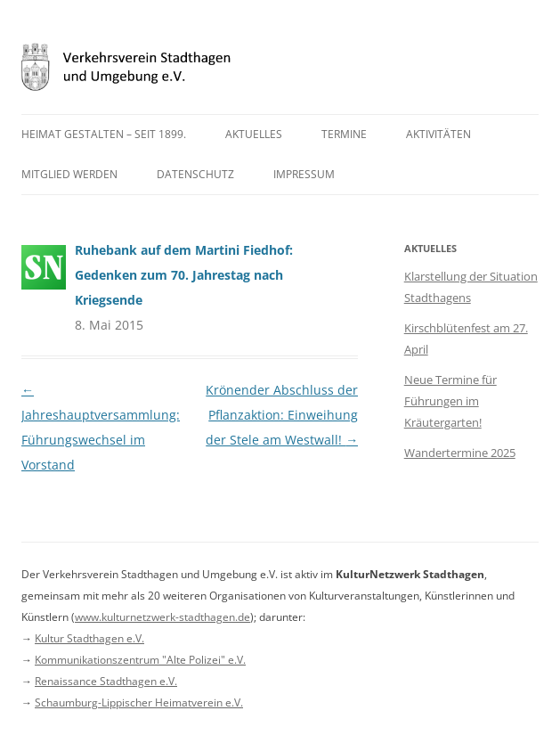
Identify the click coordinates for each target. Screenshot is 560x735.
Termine (344, 134)
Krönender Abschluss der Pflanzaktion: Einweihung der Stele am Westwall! (282, 415)
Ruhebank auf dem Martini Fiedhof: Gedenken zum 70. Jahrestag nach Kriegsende (184, 275)
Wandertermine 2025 (460, 453)
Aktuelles (254, 134)
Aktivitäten (438, 134)
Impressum (304, 174)
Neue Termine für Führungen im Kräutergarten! (450, 401)
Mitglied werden (69, 174)
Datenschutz (195, 174)
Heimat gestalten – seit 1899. (104, 134)
